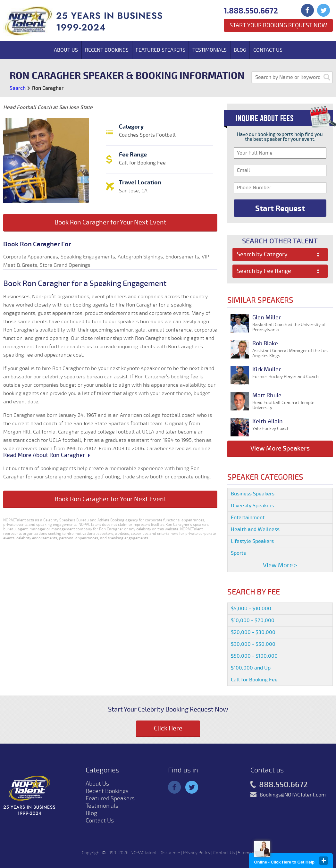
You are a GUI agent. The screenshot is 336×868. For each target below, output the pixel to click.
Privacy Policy (197, 853)
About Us (66, 50)
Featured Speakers (160, 50)
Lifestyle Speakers (252, 541)
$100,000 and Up (251, 668)
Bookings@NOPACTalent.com (293, 795)
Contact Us (268, 50)
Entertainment (248, 518)
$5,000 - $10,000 (251, 609)
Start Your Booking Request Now (278, 25)
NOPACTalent (143, 853)
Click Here (168, 728)
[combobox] (280, 255)
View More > (280, 565)
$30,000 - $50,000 (253, 644)
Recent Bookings (107, 50)
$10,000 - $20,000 (253, 620)
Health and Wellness (255, 529)
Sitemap (246, 853)
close (323, 861)
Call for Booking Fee (142, 163)
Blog (240, 50)
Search (18, 88)
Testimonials (210, 50)
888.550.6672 (279, 785)
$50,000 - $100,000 (254, 656)
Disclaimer (170, 853)
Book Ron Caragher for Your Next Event (110, 222)
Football (166, 135)
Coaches (129, 135)
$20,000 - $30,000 (253, 632)
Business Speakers (253, 494)
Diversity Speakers (252, 506)
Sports (147, 135)
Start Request (280, 208)
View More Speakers (280, 448)
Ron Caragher (48, 88)
